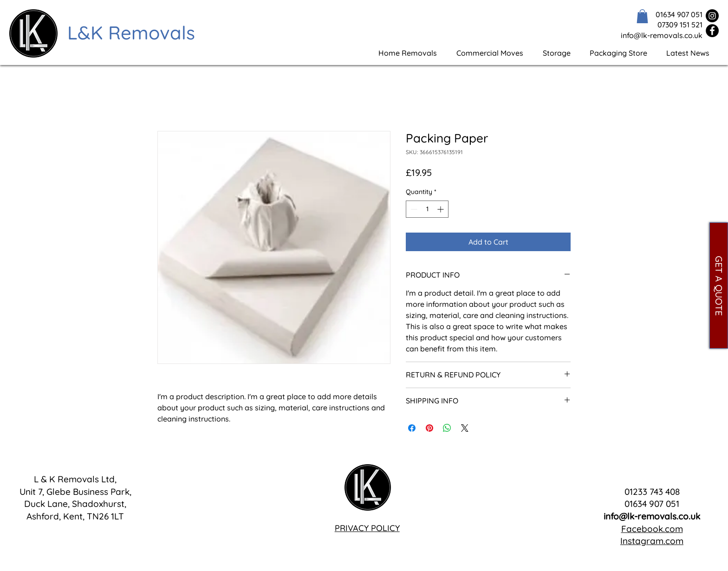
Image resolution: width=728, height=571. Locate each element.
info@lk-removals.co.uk (652, 516)
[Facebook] (712, 31)
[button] (642, 16)
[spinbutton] (427, 209)
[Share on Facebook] (412, 428)
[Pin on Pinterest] (429, 428)
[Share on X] (465, 428)
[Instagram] (712, 16)
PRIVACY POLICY (367, 528)
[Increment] (441, 209)
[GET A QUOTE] (719, 285)
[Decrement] (413, 209)
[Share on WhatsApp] (447, 428)
